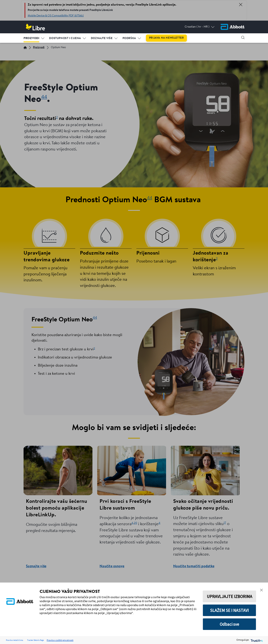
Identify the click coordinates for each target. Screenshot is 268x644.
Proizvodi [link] (31, 38)
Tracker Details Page (35, 640)
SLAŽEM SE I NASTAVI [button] (229, 610)
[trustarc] (256, 640)
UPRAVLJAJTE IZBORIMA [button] (230, 596)
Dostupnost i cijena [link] (65, 38)
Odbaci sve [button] (229, 624)
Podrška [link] (129, 38)
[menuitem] (34, 37)
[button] (243, 37)
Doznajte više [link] (102, 38)
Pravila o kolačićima (15, 640)
